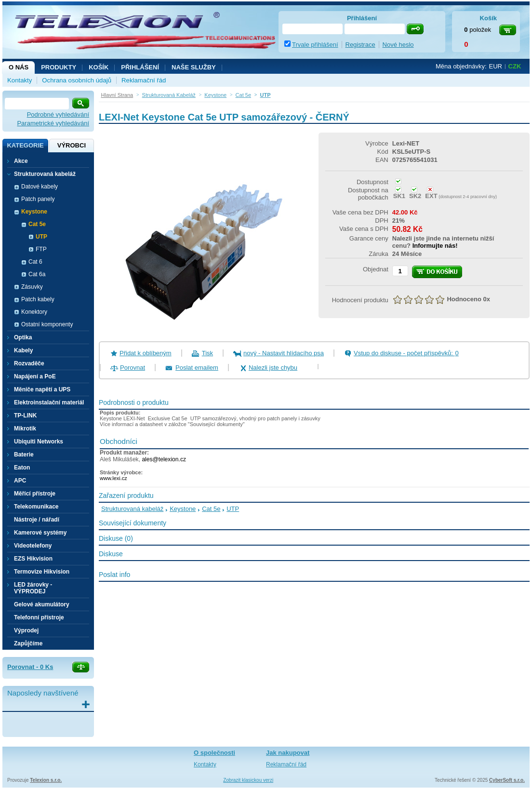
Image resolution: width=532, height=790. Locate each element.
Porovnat (133, 368)
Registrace (360, 45)
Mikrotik (25, 428)
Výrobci (72, 145)
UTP (41, 237)
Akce (21, 161)
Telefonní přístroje (39, 617)
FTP (41, 249)
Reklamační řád (144, 80)
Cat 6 (35, 262)
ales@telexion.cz (164, 459)
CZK (515, 66)
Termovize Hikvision (42, 572)
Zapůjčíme (28, 643)
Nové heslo (398, 45)
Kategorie (25, 145)
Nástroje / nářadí (37, 520)
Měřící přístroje (35, 494)
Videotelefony (33, 546)
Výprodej (26, 630)
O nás (19, 67)
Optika (23, 337)
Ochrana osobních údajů (77, 80)
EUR (496, 66)
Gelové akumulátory (42, 604)
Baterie (24, 455)
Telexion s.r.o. (46, 780)
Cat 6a (37, 274)
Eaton (22, 468)
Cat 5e (211, 509)
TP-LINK (25, 415)
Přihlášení (140, 67)
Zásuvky (32, 287)
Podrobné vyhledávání (58, 114)
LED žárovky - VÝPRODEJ (33, 588)
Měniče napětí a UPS (42, 389)
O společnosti (214, 753)
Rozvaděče (29, 363)
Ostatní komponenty (47, 324)
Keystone (183, 509)
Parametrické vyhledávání (53, 123)
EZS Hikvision (33, 559)
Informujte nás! (435, 246)
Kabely (23, 350)
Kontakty (20, 80)
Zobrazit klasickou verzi (248, 780)
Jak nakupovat (288, 753)
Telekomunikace (36, 507)
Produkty (59, 67)
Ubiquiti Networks (39, 442)
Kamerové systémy (40, 533)
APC (20, 481)
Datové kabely (40, 187)
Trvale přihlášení (315, 45)
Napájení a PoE (35, 376)
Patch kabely (38, 299)
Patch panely (38, 199)
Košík (99, 67)
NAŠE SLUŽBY (194, 67)
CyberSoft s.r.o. (507, 780)
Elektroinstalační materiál (49, 402)
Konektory (34, 312)
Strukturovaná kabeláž (132, 509)
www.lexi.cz (113, 478)
